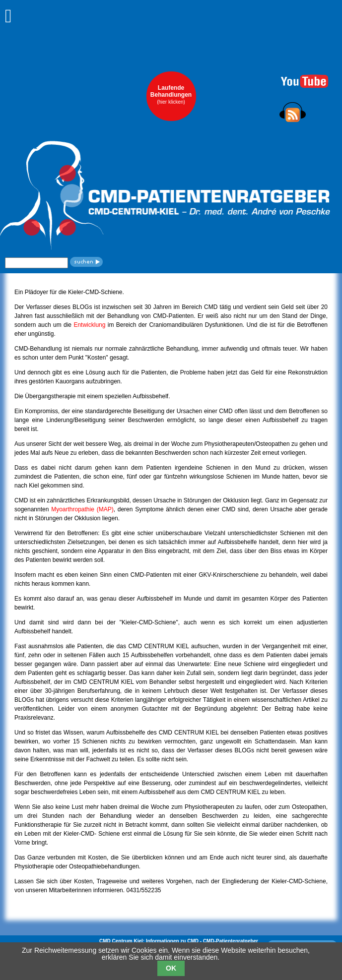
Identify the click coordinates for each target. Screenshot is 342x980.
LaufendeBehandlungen (171, 94)
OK (171, 968)
